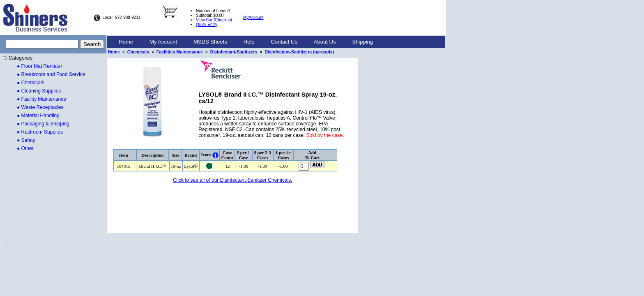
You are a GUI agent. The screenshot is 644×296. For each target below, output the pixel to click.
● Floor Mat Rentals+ (40, 66)
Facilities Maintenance (180, 52)
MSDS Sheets (210, 42)
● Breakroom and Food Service (51, 74)
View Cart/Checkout (214, 20)
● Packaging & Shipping (43, 124)
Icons (206, 155)
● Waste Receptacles (40, 107)
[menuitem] (126, 42)
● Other (25, 148)
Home (126, 42)
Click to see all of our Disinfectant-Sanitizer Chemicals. (233, 180)
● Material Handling (38, 116)
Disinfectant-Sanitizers (235, 52)
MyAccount (253, 17)
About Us (325, 42)
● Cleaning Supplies (39, 91)
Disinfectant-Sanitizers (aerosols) (299, 52)
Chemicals (139, 52)
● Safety (26, 140)
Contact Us (284, 42)
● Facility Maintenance (41, 99)
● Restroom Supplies (40, 132)
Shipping (362, 42)
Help (249, 42)
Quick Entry (207, 24)
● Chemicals (31, 83)
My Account (163, 42)
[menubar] (246, 42)
